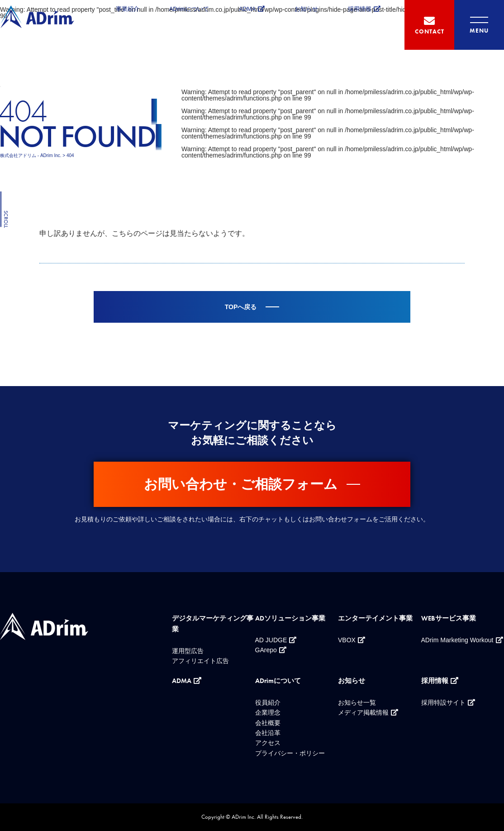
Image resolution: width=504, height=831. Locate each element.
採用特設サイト (443, 702)
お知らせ (306, 9)
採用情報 (360, 9)
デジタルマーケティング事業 (213, 624)
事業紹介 (128, 9)
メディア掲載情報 (363, 712)
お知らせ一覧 (357, 702)
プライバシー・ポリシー (290, 753)
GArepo (266, 650)
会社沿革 (268, 733)
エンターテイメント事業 (375, 618)
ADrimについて (189, 9)
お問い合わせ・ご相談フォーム (241, 484)
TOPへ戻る (241, 307)
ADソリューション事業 (290, 618)
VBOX (347, 640)
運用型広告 (188, 651)
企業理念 (268, 712)
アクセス (268, 743)
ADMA (247, 9)
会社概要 (268, 723)
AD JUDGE (271, 640)
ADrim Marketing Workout (457, 640)
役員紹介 (268, 702)
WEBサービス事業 (449, 618)
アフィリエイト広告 (200, 661)
